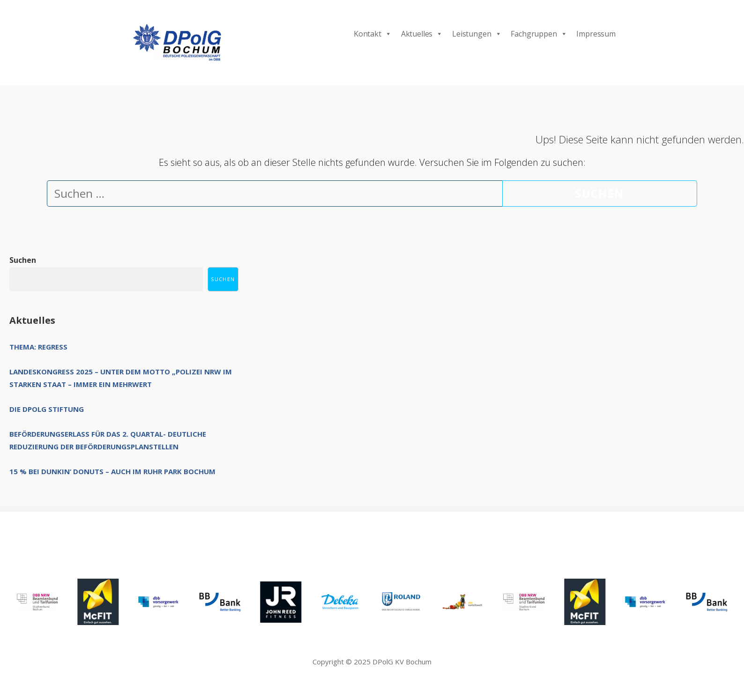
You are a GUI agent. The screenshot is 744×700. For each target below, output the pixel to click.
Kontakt (373, 34)
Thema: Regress (38, 347)
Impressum (596, 34)
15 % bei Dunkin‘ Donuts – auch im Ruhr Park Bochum (112, 471)
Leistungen (477, 34)
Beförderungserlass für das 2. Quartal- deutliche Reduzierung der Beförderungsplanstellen (108, 440)
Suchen (23, 260)
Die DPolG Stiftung (47, 409)
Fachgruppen (539, 34)
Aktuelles (422, 34)
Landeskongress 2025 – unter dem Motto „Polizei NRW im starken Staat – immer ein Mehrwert (121, 378)
